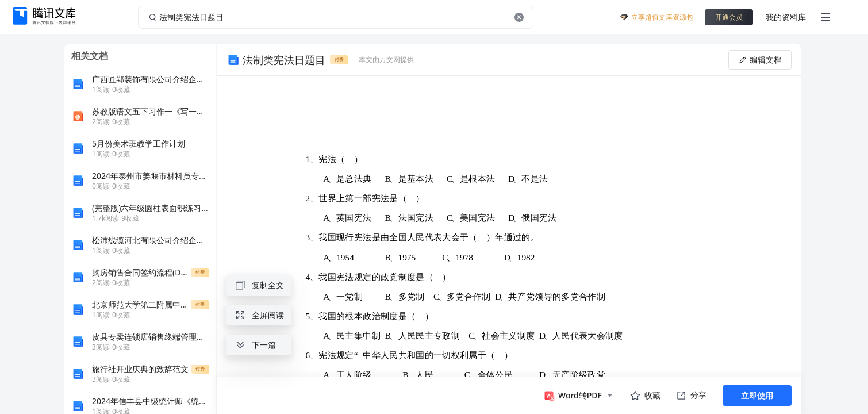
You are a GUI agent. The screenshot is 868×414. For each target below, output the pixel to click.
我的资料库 (786, 17)
